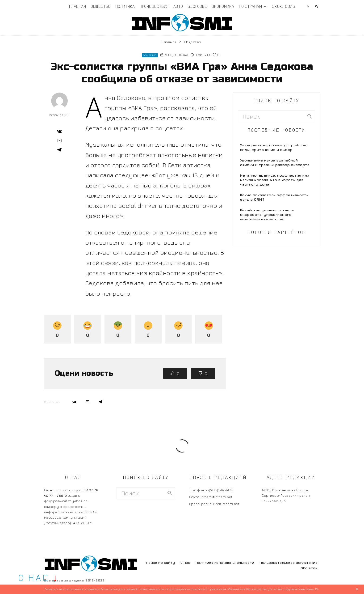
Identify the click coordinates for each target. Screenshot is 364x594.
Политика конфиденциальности (225, 562)
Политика (125, 6)
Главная (78, 6)
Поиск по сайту (161, 562)
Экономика (223, 6)
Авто (178, 6)
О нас (185, 562)
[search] (310, 116)
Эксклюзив (284, 6)
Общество (100, 6)
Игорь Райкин (59, 115)
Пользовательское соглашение (289, 562)
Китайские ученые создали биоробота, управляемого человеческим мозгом (267, 214)
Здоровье (197, 6)
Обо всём (309, 568)
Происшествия (154, 6)
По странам (250, 6)
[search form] (271, 116)
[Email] (59, 140)
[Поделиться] (59, 131)
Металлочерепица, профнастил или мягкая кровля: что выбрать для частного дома (275, 180)
